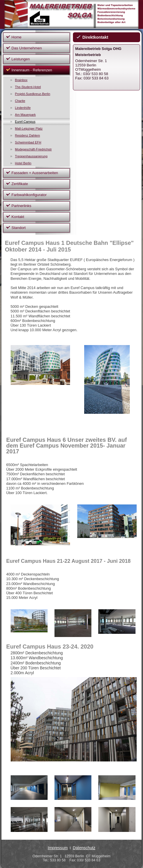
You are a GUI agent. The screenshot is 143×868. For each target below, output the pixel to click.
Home (17, 37)
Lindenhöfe (23, 108)
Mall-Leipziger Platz (29, 128)
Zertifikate (20, 184)
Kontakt (18, 217)
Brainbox (21, 80)
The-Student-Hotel (28, 87)
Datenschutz (84, 848)
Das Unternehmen (27, 48)
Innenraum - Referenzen (32, 70)
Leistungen (21, 59)
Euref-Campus (25, 122)
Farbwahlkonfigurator (29, 195)
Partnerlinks (21, 206)
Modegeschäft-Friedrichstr (33, 149)
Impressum (58, 848)
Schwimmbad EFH (28, 142)
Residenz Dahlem (28, 135)
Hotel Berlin (23, 163)
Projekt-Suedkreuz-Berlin (33, 94)
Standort (19, 228)
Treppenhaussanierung (31, 156)
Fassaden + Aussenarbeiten (35, 173)
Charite (20, 101)
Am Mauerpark (25, 115)
